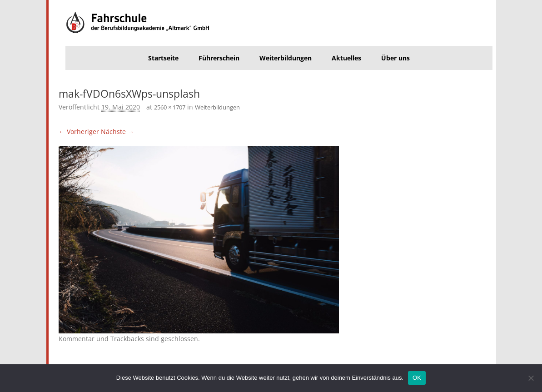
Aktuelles (346, 58)
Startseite (163, 58)
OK (417, 378)
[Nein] (531, 378)
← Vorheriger (79, 131)
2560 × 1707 (170, 107)
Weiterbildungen (286, 58)
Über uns (395, 58)
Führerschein (219, 58)
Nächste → (117, 131)
